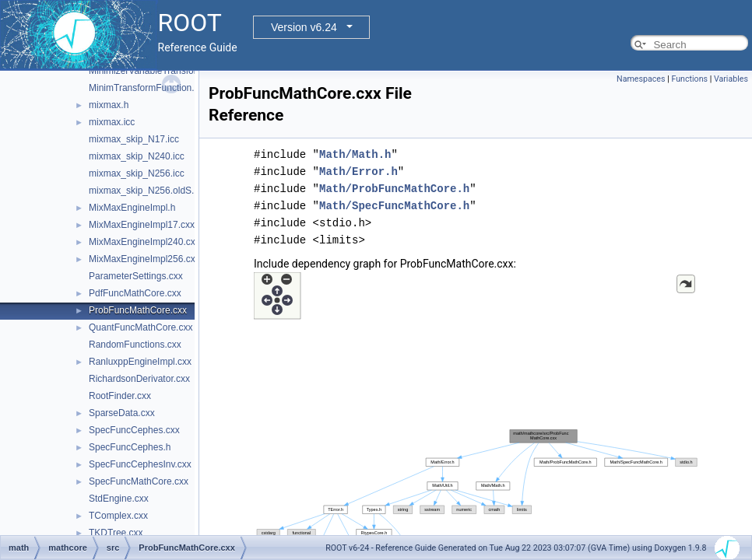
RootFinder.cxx (120, 396)
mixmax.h (109, 105)
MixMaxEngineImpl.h (132, 208)
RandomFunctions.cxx (135, 345)
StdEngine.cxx (119, 499)
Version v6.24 (304, 27)
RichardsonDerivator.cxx (139, 379)
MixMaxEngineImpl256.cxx (144, 259)
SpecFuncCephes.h (130, 447)
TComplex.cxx (118, 516)
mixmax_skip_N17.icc (134, 139)
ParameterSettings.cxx (136, 276)
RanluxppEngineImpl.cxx (140, 362)
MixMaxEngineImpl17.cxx (142, 225)
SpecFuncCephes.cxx (134, 430)
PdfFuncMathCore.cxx (135, 293)
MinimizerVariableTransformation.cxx (165, 71)
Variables (731, 79)
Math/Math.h (355, 154)
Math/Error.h (358, 171)
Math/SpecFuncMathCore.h (394, 206)
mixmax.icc (112, 122)
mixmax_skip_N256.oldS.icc (147, 191)
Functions (689, 79)
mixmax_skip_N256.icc (137, 173)
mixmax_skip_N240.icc (137, 156)
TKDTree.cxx (116, 533)
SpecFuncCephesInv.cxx (140, 464)
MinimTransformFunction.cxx (149, 88)
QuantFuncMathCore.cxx (141, 327)
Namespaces (641, 79)
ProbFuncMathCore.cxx (138, 310)
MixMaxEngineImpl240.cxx (144, 242)
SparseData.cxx (122, 413)
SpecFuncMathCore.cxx (139, 481)
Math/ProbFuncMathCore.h (394, 189)
